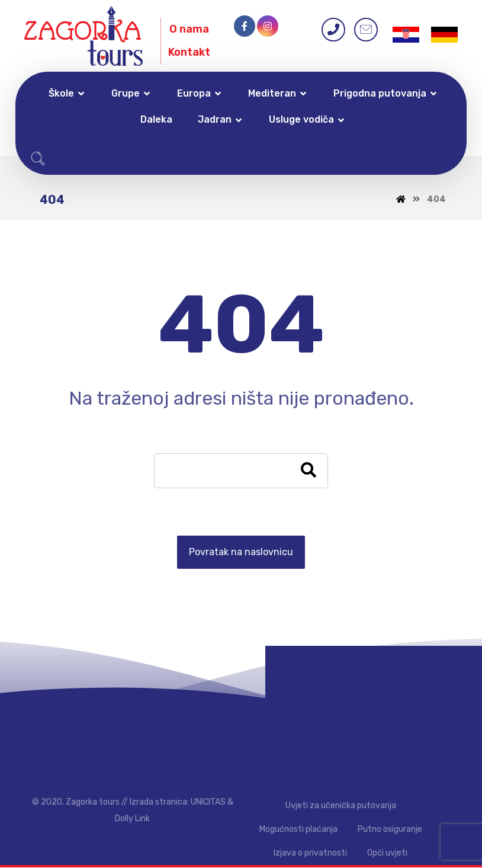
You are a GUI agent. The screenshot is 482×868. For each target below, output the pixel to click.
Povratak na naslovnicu (241, 552)
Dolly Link (132, 819)
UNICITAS (208, 803)
